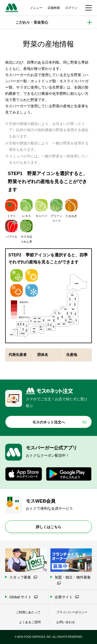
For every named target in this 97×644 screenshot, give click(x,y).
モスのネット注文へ (49, 422)
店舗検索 (54, 8)
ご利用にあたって (28, 612)
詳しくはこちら (49, 527)
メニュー (36, 8)
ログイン (71, 8)
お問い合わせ (66, 622)
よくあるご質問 (30, 622)
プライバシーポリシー (72, 612)
